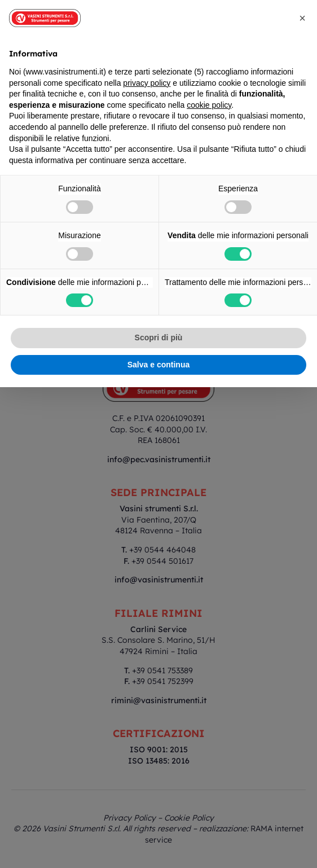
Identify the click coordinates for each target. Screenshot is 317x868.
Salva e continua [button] (158, 365)
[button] (302, 18)
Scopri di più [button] (159, 337)
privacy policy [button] (147, 83)
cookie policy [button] (209, 105)
